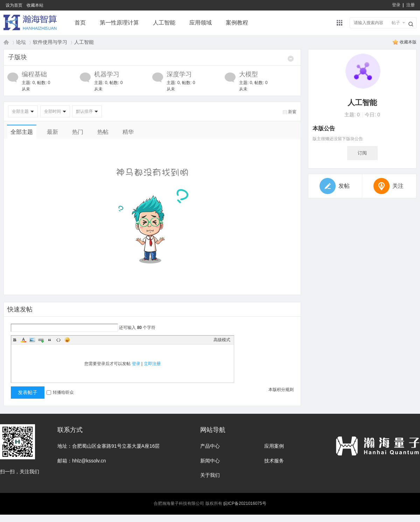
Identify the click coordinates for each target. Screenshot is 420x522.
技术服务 (274, 461)
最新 (52, 132)
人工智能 (164, 23)
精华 (128, 132)
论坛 (21, 42)
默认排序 (84, 111)
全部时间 (52, 111)
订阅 (362, 153)
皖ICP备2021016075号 (245, 503)
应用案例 (274, 446)
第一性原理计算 (119, 23)
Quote (50, 340)
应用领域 (201, 23)
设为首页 (14, 5)
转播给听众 (60, 392)
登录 (396, 5)
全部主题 (20, 111)
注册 (411, 5)
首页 (80, 23)
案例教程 (237, 23)
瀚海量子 (6, 42)
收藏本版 (408, 42)
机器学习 (107, 74)
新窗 (292, 112)
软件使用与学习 (50, 42)
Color (23, 340)
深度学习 (179, 74)
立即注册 (152, 364)
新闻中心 (210, 461)
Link (41, 340)
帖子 (396, 23)
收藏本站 (35, 5)
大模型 (248, 74)
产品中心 (210, 446)
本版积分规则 (281, 390)
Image (32, 340)
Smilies (67, 340)
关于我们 (210, 475)
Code (58, 340)
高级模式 (222, 340)
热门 (78, 132)
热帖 (103, 132)
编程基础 (34, 74)
